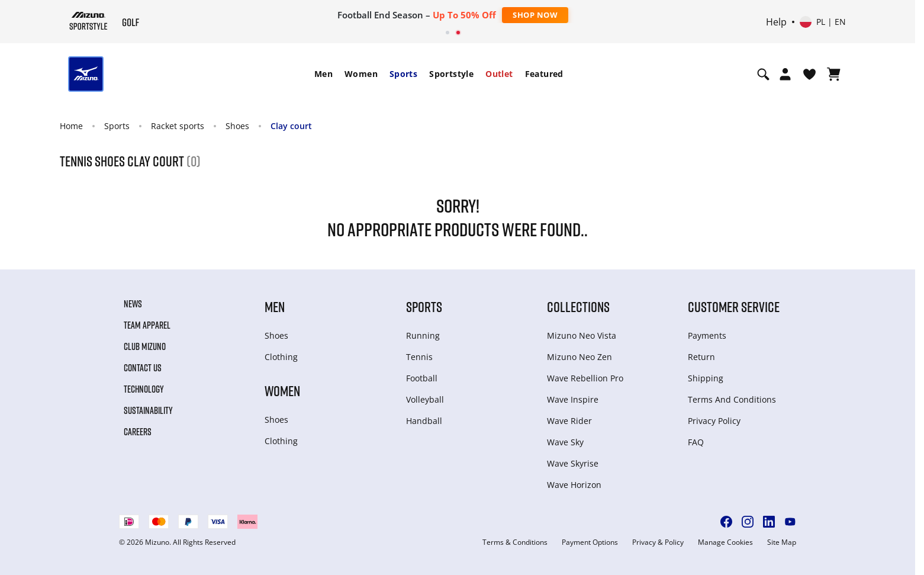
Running (423, 335)
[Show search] (763, 74)
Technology (144, 389)
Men (323, 74)
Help (776, 22)
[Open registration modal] (785, 74)
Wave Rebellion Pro (585, 378)
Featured (544, 74)
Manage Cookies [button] (725, 542)
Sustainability (148, 410)
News (133, 304)
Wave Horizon (574, 485)
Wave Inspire (573, 399)
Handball (424, 421)
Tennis (419, 357)
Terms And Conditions (732, 399)
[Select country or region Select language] (823, 22)
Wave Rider (569, 421)
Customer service (734, 306)
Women (361, 74)
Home (71, 126)
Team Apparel (147, 325)
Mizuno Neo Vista (582, 335)
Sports (403, 74)
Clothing (281, 357)
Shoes (237, 126)
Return (701, 357)
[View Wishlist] (809, 74)
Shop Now (535, 15)
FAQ (696, 442)
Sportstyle (451, 74)
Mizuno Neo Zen (579, 357)
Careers (138, 432)
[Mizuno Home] (88, 21)
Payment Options (590, 542)
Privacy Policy (714, 421)
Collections (578, 306)
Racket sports (178, 126)
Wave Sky (565, 442)
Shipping (706, 378)
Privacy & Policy (658, 542)
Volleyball (425, 399)
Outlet (499, 74)
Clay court (291, 126)
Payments (707, 335)
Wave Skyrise (573, 463)
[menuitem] (323, 74)
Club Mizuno (145, 346)
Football (422, 378)
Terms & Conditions (515, 542)
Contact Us (143, 368)
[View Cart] (834, 74)
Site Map (782, 542)
